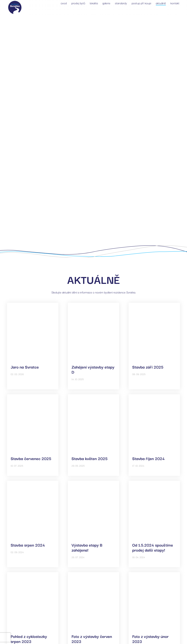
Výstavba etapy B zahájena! (87, 547)
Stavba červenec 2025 (31, 458)
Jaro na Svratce (25, 367)
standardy (121, 3)
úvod (64, 3)
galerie (106, 3)
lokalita (94, 3)
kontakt (175, 3)
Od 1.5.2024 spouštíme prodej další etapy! (153, 547)
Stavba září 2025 (148, 367)
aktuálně (161, 3)
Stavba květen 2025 (90, 458)
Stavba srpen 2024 (28, 545)
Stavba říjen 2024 (148, 458)
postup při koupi (141, 3)
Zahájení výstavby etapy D (93, 369)
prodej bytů (78, 3)
